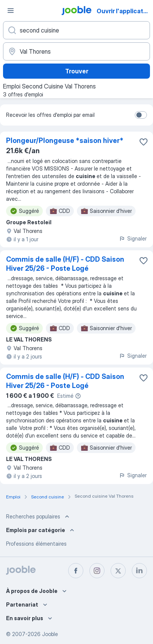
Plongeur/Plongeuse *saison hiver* (65, 140)
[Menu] (11, 11)
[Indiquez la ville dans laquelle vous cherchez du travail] (76, 51)
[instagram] (97, 571)
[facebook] (76, 571)
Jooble (50, 634)
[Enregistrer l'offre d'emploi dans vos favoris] (144, 142)
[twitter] (118, 571)
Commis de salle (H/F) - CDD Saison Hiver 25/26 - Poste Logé (65, 264)
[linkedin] (139, 571)
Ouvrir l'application (124, 11)
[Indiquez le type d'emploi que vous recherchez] (76, 30)
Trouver (77, 71)
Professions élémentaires (36, 544)
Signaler (133, 238)
